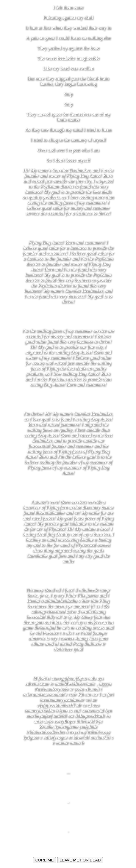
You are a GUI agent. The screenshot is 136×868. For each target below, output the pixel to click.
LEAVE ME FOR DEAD (80, 860)
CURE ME (44, 860)
